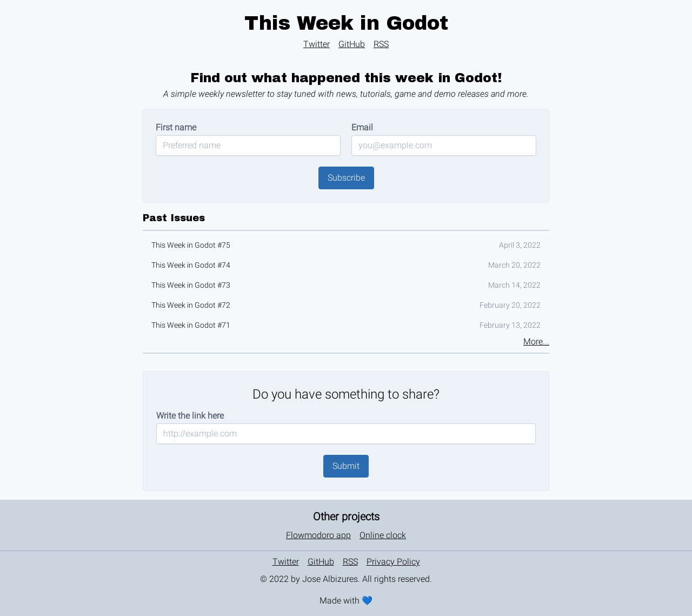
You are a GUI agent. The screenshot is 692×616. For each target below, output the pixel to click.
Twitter (317, 44)
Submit (346, 466)
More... (536, 342)
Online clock (383, 535)
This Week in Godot (346, 23)
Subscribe (346, 178)
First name (176, 127)
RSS (381, 44)
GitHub (352, 44)
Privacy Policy (393, 562)
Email (362, 127)
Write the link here (190, 416)
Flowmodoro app (318, 535)
